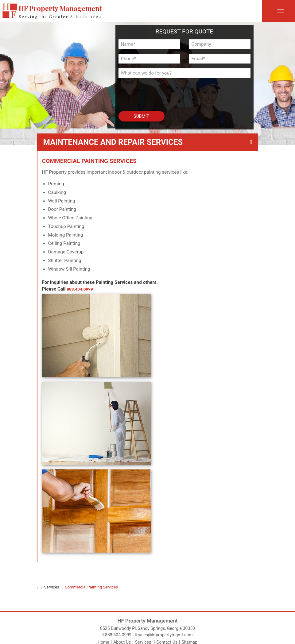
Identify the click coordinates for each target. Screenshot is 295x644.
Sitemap (189, 639)
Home (103, 639)
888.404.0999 (82, 289)
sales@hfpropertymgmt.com (164, 631)
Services (143, 639)
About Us (122, 639)
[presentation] (153, 92)
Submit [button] (141, 116)
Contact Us (167, 639)
